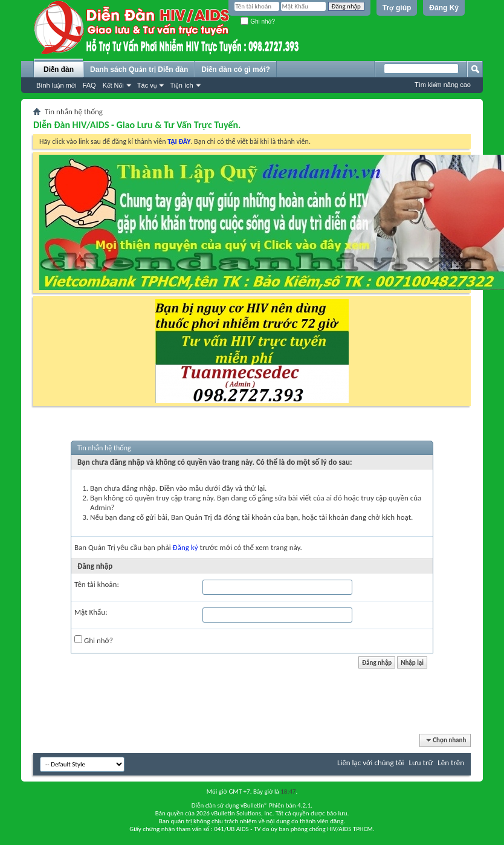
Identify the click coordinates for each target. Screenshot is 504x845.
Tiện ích (181, 85)
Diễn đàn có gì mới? (236, 70)
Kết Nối (113, 85)
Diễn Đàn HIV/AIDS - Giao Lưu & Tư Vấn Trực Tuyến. (137, 125)
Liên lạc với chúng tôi (371, 762)
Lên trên (451, 762)
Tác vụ (147, 85)
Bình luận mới (57, 85)
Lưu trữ (421, 762)
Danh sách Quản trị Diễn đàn (139, 70)
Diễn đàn (59, 70)
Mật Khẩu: (91, 612)
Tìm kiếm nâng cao (443, 85)
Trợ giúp (397, 8)
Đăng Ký (444, 8)
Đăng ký (186, 547)
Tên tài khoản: (97, 584)
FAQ (89, 85)
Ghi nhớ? (258, 21)
